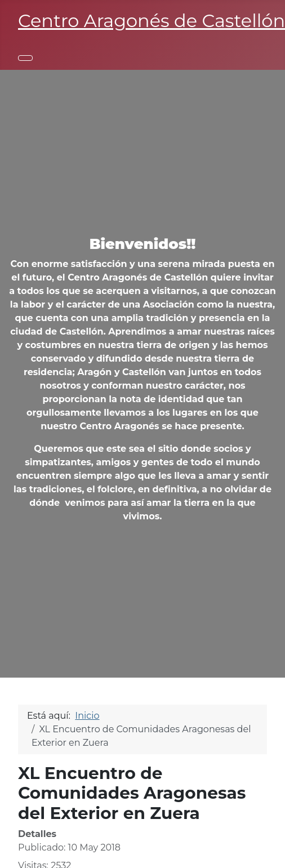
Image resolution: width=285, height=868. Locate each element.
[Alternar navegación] (25, 58)
